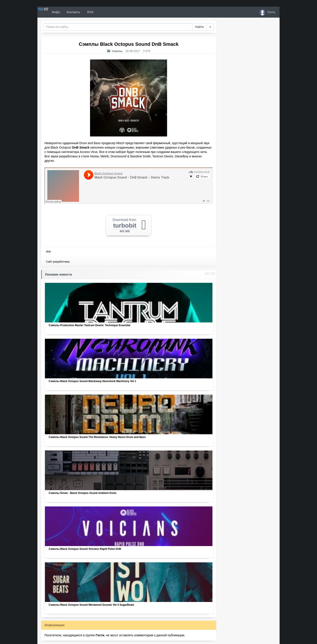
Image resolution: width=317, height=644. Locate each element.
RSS (105, 12)
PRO (51, 12)
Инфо (71, 12)
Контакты (88, 12)
